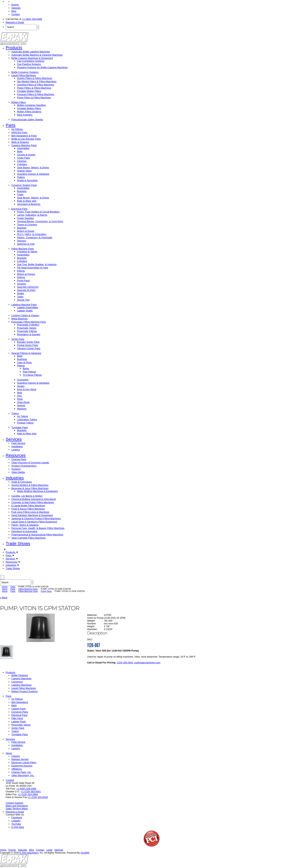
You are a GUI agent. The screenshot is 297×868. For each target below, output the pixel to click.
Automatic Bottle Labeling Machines (31, 52)
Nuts (20, 393)
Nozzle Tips (23, 300)
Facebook (17, 817)
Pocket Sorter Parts (28, 345)
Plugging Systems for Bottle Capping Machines (42, 67)
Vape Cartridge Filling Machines (28, 538)
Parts (11, 125)
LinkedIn (16, 821)
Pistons (21, 277)
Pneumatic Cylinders (28, 325)
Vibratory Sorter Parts (29, 348)
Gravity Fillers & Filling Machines (35, 78)
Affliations (17, 769)
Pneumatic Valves (27, 328)
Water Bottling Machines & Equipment (37, 491)
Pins (19, 396)
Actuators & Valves (27, 252)
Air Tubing (23, 416)
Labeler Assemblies (28, 307)
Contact (16, 14)
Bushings (22, 359)
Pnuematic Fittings (27, 331)
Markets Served (20, 759)
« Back (4, 598)
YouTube (16, 824)
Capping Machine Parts (24, 145)
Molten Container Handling (31, 105)
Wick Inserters (25, 115)
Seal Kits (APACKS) (28, 287)
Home (5, 587)
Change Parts (19, 459)
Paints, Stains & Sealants (25, 525)
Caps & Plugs (24, 362)
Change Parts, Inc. (21, 772)
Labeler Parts (19, 722)
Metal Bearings (19, 319)
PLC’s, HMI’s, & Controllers (32, 234)
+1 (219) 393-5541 (31, 791)
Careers (16, 756)
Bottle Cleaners (20, 675)
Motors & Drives (26, 231)
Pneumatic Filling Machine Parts (29, 322)
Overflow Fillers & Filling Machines (36, 85)
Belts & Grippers (20, 142)
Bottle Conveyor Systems (25, 72)
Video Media (18, 472)
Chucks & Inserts (26, 155)
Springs (21, 405)
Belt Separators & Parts (24, 136)
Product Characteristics (24, 466)
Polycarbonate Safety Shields (27, 120)
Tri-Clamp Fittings (32, 375)
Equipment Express (22, 766)
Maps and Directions (17, 806)
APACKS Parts (19, 132)
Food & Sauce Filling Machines (28, 509)
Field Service (18, 443)
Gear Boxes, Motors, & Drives (33, 168)
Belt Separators (20, 702)
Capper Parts (18, 709)
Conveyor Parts (20, 712)
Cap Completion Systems (31, 61)
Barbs (26, 368)
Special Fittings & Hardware (26, 353)
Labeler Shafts (25, 311)
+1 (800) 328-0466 (32, 19)
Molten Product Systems (25, 691)
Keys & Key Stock (27, 389)
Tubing (15, 413)
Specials (16, 8)
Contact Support (14, 803)
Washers (22, 409)
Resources (16, 455)
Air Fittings (17, 129)
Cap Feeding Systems (29, 64)
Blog (14, 11)
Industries (15, 478)
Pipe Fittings (29, 372)
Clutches (22, 161)
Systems (16, 469)
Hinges (21, 386)
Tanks (20, 297)
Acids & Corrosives (22, 482)
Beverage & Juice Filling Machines (30, 488)
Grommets (23, 380)
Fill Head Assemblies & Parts (33, 268)
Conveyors (17, 682)
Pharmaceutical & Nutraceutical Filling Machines (37, 535)
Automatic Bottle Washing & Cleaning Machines (37, 55)
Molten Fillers (19, 102)
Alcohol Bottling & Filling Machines (30, 485)
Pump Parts (23, 281)
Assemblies (23, 148)
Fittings (21, 271)
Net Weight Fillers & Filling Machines (37, 81)
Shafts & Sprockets (27, 180)
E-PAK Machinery (29, 853)
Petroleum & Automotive (24, 531)
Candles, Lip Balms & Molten (27, 496)
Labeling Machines (21, 685)
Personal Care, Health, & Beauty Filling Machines (38, 528)
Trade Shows (18, 543)
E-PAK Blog (18, 827)
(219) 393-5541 (125, 663)
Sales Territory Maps (17, 809)
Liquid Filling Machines (24, 75)
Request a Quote (15, 22)
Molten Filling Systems (29, 112)
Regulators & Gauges (29, 334)
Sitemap (59, 850)
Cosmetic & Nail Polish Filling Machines (33, 502)
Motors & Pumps (26, 274)
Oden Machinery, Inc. (23, 775)
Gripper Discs (24, 171)
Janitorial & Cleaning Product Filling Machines (36, 518)
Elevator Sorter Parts (28, 342)
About (9, 753)
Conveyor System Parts (24, 185)
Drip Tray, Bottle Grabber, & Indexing (37, 264)
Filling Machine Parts (23, 249)
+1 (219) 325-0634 (38, 797)
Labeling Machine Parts (24, 305)
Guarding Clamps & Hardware (33, 174)
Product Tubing (25, 423)
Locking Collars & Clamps (25, 315)
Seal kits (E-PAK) (26, 290)
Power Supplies (25, 218)
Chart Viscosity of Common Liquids (30, 463)
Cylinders (22, 164)
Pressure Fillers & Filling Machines (36, 94)
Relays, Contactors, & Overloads (35, 237)
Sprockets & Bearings (29, 204)
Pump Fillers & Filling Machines (34, 98)
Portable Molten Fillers (29, 91)
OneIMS (85, 853)
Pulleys (21, 177)
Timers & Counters (27, 225)
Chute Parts (23, 158)
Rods (20, 399)
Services (14, 439)
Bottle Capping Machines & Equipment (32, 58)
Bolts (20, 356)
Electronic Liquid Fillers (24, 762)
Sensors (21, 241)
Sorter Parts (18, 339)
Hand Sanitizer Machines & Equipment (32, 515)
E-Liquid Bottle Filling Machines (28, 506)
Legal (49, 850)
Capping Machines (21, 678)
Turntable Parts (20, 427)
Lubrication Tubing (27, 419)
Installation (17, 446)
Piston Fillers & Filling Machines (34, 88)
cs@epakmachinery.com (147, 663)
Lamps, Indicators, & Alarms (32, 215)
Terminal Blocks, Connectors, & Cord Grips (40, 221)
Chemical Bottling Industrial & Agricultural (34, 499)
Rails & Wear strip (27, 201)
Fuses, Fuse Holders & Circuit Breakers (38, 212)
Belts (20, 151)
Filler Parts (17, 718)
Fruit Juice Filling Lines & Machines (30, 512)
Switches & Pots (26, 244)
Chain (20, 194)
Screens (21, 284)
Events (15, 5)
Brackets (22, 191)
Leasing (16, 450)
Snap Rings (23, 402)
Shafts (20, 293)
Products (14, 48)
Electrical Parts (19, 209)
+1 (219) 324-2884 (28, 794)
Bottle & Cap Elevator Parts (26, 139)
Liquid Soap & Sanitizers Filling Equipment (34, 522)
